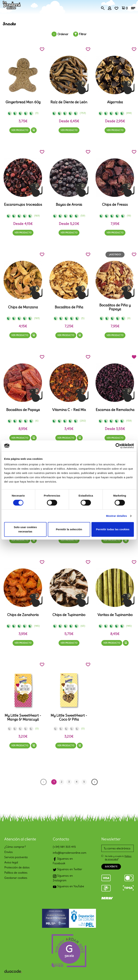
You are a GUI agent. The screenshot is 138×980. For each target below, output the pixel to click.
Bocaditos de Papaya (23, 410)
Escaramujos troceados (23, 205)
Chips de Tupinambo (69, 615)
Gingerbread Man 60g (23, 102)
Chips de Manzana (23, 307)
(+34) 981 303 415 (64, 847)
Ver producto (20, 130)
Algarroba (115, 102)
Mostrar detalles (117, 516)
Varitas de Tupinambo (115, 615)
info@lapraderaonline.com (69, 853)
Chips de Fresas (115, 205)
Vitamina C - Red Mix (69, 410)
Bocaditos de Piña (69, 307)
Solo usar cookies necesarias (25, 529)
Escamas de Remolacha (115, 410)
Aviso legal (11, 862)
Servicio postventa (16, 857)
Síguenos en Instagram (63, 878)
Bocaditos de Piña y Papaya (115, 307)
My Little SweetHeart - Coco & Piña (69, 717)
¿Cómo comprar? (15, 847)
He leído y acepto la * (118, 858)
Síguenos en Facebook (63, 861)
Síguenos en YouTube (68, 887)
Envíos (9, 852)
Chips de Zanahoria (23, 615)
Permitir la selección (69, 529)
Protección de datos (17, 867)
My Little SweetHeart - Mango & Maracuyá (23, 717)
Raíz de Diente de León (69, 102)
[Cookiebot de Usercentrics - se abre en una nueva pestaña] (118, 446)
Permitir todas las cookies (113, 529)
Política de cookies (16, 873)
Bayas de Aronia (69, 205)
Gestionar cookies (16, 878)
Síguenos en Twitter (67, 870)
